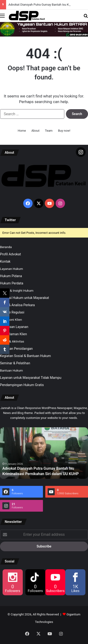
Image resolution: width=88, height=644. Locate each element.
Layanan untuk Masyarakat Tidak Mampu (31, 378)
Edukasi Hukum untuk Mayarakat (25, 298)
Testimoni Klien (11, 320)
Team (49, 131)
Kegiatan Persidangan (16, 349)
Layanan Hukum (11, 269)
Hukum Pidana (11, 276)
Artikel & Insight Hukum (17, 290)
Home (22, 131)
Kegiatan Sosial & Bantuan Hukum (25, 356)
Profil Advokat (10, 254)
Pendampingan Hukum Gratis (22, 385)
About (36, 131)
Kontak (5, 261)
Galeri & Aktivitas (12, 341)
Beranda (6, 247)
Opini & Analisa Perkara (17, 305)
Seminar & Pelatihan (15, 363)
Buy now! (64, 131)
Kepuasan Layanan (14, 327)
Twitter (10, 220)
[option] (44, 453)
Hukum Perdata (12, 283)
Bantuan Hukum (11, 370)
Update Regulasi (12, 312)
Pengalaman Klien (13, 334)
